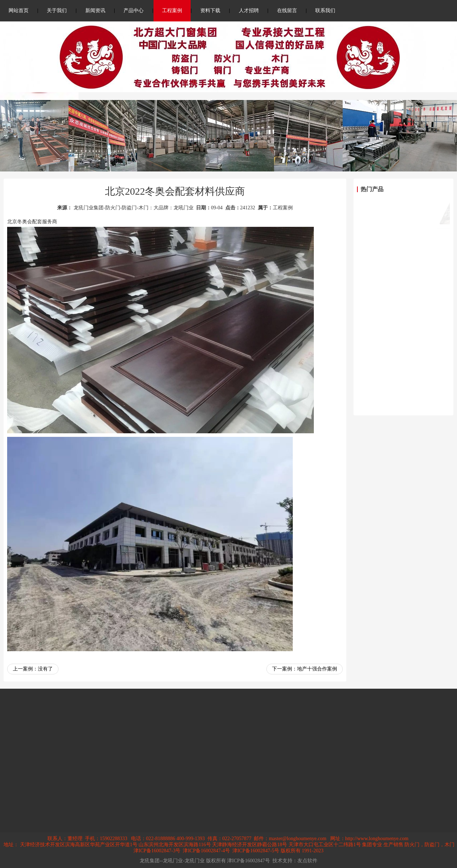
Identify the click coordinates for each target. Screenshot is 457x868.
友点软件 (307, 861)
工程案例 (172, 11)
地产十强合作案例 (317, 669)
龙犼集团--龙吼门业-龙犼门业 (172, 861)
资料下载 (210, 11)
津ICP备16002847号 (248, 861)
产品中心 (134, 11)
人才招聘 (249, 11)
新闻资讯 (95, 11)
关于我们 (57, 11)
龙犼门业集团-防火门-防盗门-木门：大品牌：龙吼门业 (134, 208)
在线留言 (287, 11)
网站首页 (19, 11)
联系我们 (325, 11)
